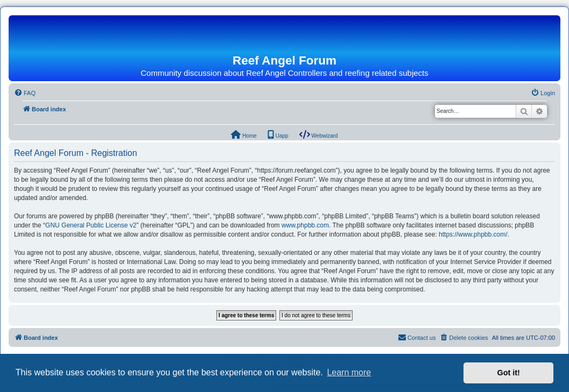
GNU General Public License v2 (91, 225)
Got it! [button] (509, 373)
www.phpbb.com (305, 225)
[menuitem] (25, 93)
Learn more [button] (349, 372)
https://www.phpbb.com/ (473, 234)
